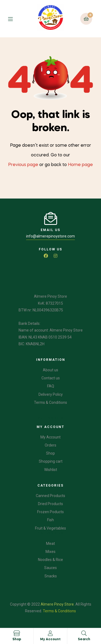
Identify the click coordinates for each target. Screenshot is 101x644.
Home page (80, 165)
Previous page (23, 165)
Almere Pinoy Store (57, 604)
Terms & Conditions (59, 611)
